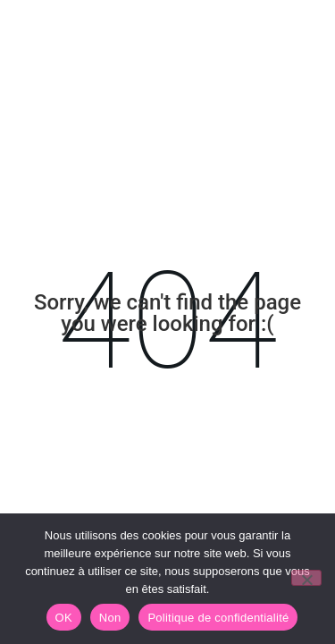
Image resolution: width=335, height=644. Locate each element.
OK (64, 618)
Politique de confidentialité (218, 618)
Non (110, 618)
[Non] (306, 578)
